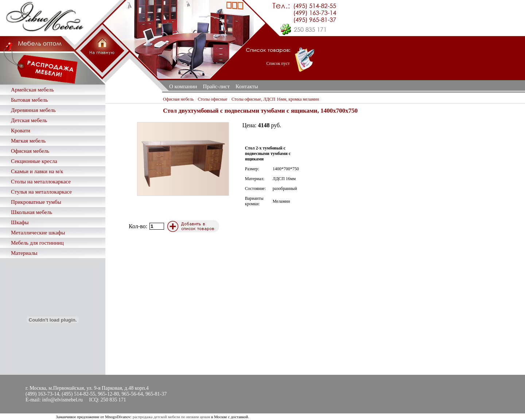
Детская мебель (29, 120)
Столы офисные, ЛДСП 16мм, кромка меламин (275, 99)
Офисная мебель (30, 151)
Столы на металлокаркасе (41, 182)
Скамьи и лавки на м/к (37, 171)
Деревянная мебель (33, 110)
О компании (183, 86)
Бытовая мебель (29, 100)
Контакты (247, 86)
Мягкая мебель (28, 141)
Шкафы (20, 222)
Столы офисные (212, 99)
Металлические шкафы (38, 233)
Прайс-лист (216, 86)
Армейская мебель (32, 90)
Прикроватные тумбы (36, 202)
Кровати (21, 131)
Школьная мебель (32, 212)
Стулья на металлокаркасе (41, 192)
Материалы (24, 253)
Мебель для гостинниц (37, 243)
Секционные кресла (34, 161)
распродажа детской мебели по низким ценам (172, 417)
